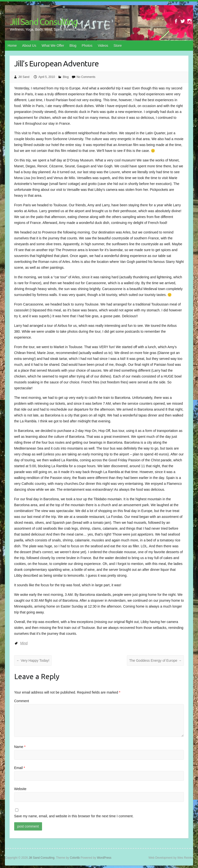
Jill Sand (24, 77)
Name (20, 747)
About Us (29, 46)
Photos (87, 46)
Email (20, 768)
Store (117, 46)
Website (20, 789)
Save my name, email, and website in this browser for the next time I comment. (74, 816)
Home (12, 46)
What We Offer (53, 46)
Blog (73, 46)
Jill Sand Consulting (44, 22)
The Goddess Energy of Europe (155, 660)
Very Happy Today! (33, 660)
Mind (24, 643)
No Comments (86, 77)
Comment (22, 701)
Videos (103, 46)
